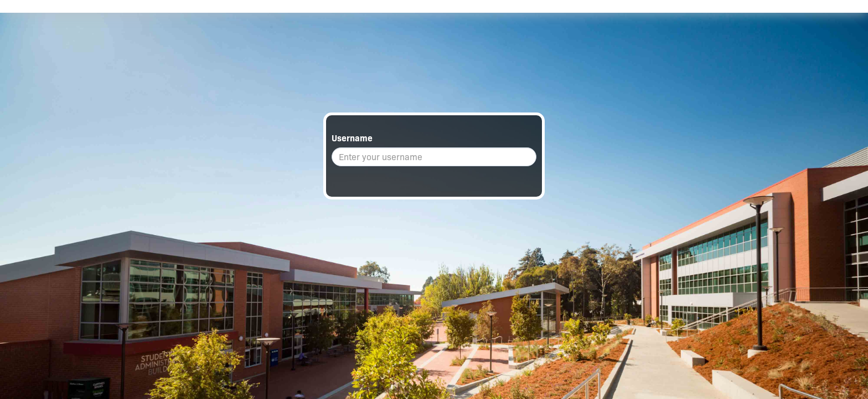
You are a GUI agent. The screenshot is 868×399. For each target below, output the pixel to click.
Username (352, 138)
